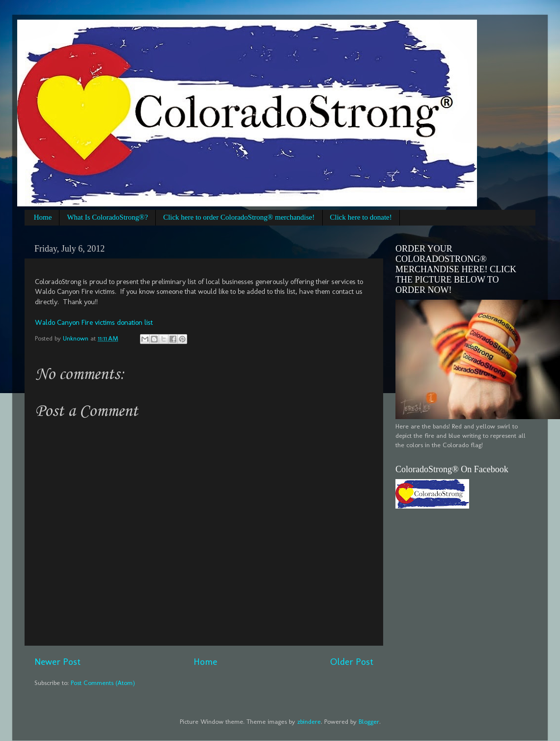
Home (43, 217)
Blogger (369, 721)
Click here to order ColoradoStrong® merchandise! (239, 217)
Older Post (352, 662)
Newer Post (57, 662)
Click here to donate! (361, 217)
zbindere (309, 721)
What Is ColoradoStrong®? (107, 217)
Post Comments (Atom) (103, 683)
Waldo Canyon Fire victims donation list (94, 322)
